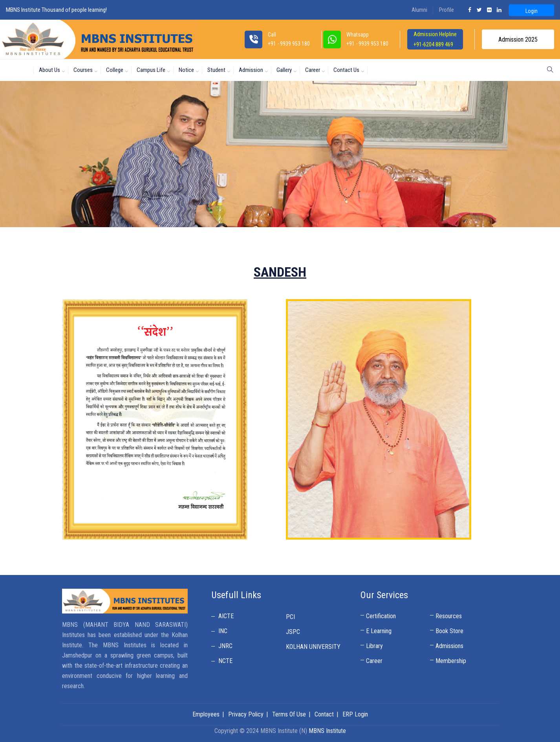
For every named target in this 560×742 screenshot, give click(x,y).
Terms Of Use (289, 714)
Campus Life (151, 70)
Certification (381, 616)
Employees (206, 714)
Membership (451, 661)
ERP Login (355, 714)
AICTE (226, 616)
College (115, 70)
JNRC (225, 646)
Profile (447, 10)
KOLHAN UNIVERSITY (313, 647)
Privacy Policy (246, 714)
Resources (449, 616)
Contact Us (346, 70)
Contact (324, 714)
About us (49, 70)
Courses (83, 70)
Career (313, 70)
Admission (251, 70)
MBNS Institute (327, 731)
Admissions (449, 646)
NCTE (225, 661)
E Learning (379, 631)
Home (19, 70)
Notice (186, 70)
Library (374, 646)
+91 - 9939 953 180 (367, 44)
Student (216, 70)
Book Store (449, 631)
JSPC (293, 632)
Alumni (419, 10)
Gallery (284, 70)
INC (223, 631)
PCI (290, 617)
